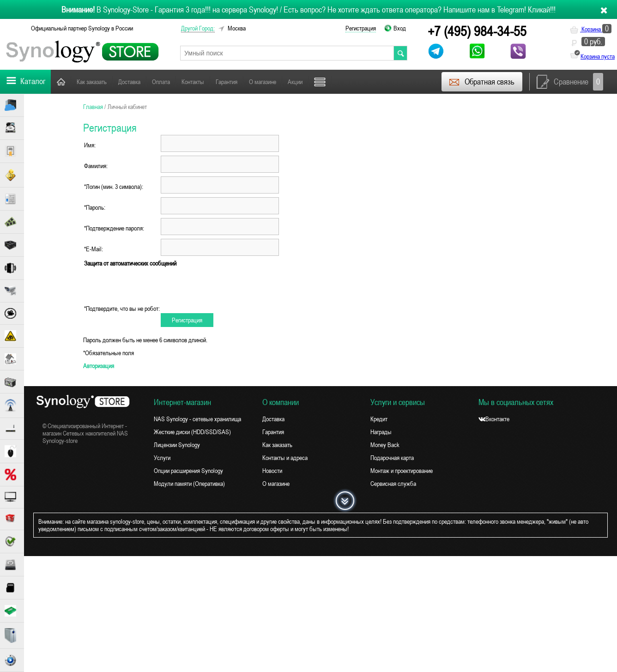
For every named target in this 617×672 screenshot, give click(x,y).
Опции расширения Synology (188, 471)
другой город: (198, 28)
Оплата (161, 82)
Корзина (591, 29)
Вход (400, 28)
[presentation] (231, 286)
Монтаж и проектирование (402, 471)
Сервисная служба (393, 484)
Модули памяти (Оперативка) (189, 484)
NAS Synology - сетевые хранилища (197, 419)
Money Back (385, 445)
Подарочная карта (392, 458)
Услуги (162, 458)
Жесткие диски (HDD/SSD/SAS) (192, 432)
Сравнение (570, 82)
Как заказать (92, 82)
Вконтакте (494, 419)
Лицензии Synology (177, 445)
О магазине (263, 82)
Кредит (379, 419)
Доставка (129, 82)
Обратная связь (481, 82)
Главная (61, 82)
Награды (381, 432)
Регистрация (361, 28)
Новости (272, 471)
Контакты (193, 82)
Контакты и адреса (285, 458)
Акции (295, 82)
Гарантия (227, 82)
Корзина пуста (598, 56)
